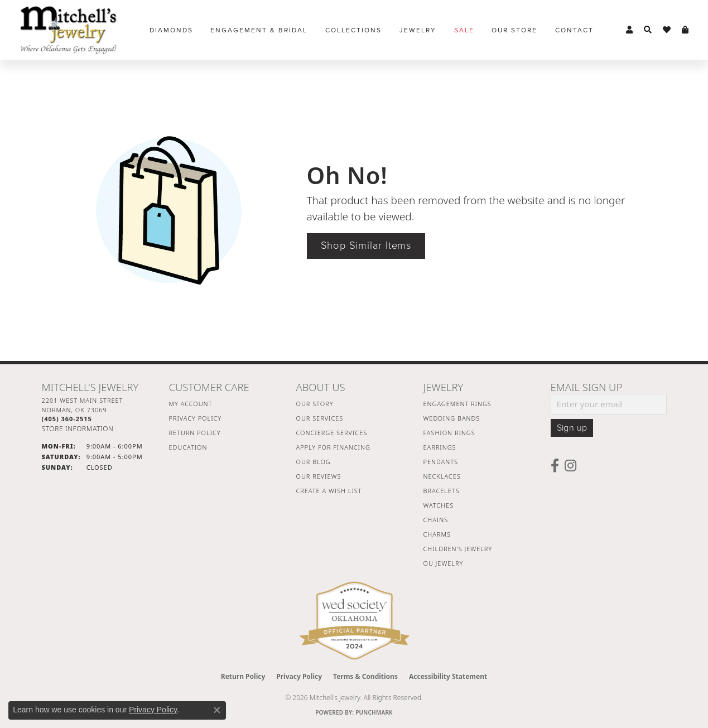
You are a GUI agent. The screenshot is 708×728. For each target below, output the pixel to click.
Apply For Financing (333, 447)
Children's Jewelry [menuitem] (458, 549)
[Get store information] (78, 429)
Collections (353, 30)
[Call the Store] (67, 419)
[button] (629, 30)
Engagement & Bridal (259, 30)
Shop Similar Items (366, 245)
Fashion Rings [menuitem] (449, 433)
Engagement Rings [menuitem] (457, 404)
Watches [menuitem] (439, 505)
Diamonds (171, 30)
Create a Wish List (329, 491)
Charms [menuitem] (437, 534)
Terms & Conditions (365, 676)
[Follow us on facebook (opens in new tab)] (555, 466)
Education (188, 447)
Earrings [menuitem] (440, 447)
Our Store (514, 30)
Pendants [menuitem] (441, 462)
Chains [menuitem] (436, 520)
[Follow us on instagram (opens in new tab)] (570, 466)
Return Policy (195, 433)
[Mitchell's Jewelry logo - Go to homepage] (68, 30)
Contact (574, 30)
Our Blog (314, 462)
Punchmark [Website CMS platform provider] (374, 712)
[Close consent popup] (217, 710)
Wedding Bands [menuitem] (452, 418)
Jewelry (418, 30)
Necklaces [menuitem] (442, 476)
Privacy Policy (196, 418)
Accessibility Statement (448, 676)
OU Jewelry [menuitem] (444, 563)
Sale (464, 30)
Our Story (315, 404)
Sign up (572, 428)
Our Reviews (319, 476)
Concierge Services (332, 433)
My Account (191, 404)
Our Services (320, 418)
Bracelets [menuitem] (442, 491)
